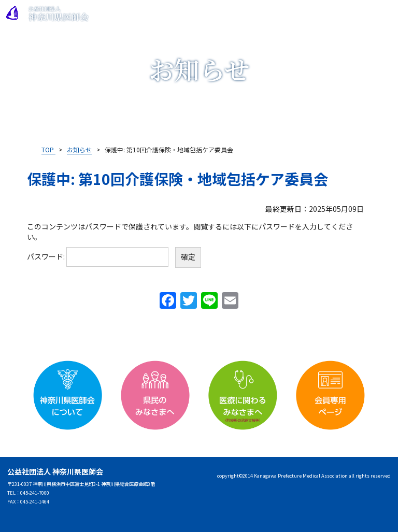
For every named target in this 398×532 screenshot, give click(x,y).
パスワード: (98, 256)
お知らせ (79, 149)
